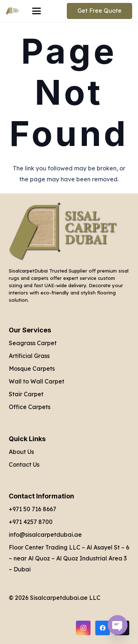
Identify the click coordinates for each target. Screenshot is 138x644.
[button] (37, 11)
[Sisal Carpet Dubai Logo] (13, 11)
